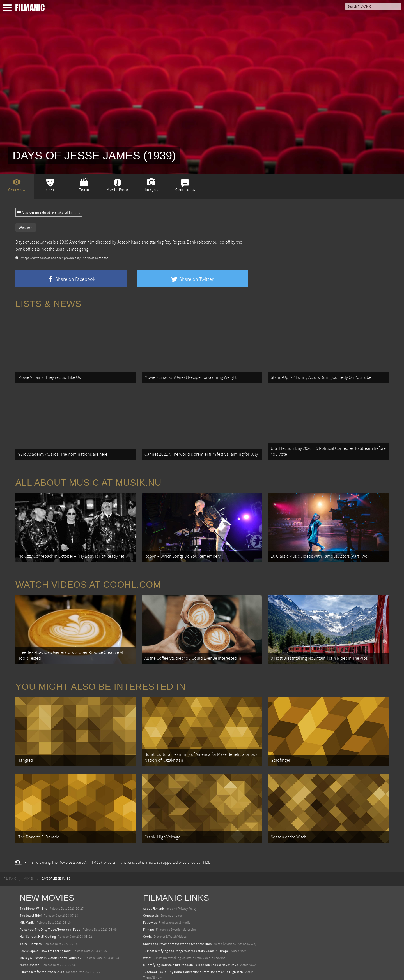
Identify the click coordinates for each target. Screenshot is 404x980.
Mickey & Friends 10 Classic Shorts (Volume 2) (51, 944)
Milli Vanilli (27, 908)
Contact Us (151, 901)
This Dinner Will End (34, 894)
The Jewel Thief (31, 901)
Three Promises (31, 929)
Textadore (150, 970)
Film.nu (149, 915)
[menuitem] (10, 864)
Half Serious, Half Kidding (38, 922)
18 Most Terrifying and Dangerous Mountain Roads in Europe (186, 936)
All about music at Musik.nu (89, 478)
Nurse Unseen (30, 951)
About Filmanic (154, 894)
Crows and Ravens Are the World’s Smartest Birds (177, 929)
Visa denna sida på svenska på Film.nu (49, 212)
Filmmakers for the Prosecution (42, 958)
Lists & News (48, 304)
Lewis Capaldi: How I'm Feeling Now (45, 936)
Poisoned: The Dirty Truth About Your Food (50, 915)
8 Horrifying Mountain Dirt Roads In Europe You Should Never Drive (190, 951)
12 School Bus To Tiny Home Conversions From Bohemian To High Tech (193, 958)
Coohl (147, 922)
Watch (147, 944)
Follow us (150, 908)
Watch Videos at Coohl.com (88, 578)
